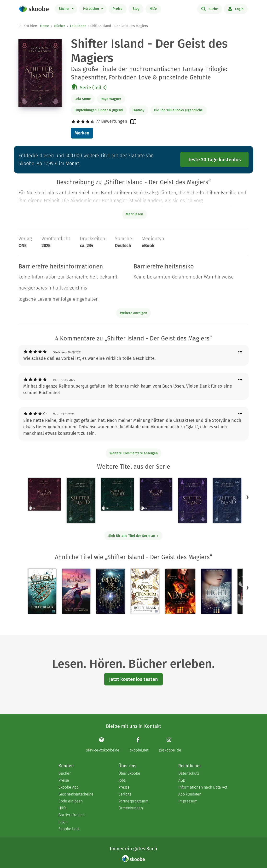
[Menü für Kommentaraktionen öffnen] (240, 352)
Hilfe (153, 9)
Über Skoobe (129, 773)
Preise (118, 9)
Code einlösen (71, 801)
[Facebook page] (139, 745)
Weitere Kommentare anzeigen (134, 453)
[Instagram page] (170, 745)
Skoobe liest (69, 829)
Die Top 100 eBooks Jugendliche (178, 110)
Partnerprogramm (133, 801)
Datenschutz (189, 773)
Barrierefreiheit (72, 815)
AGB (182, 780)
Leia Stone (78, 26)
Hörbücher (92, 9)
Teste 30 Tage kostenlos (214, 160)
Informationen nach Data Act (203, 787)
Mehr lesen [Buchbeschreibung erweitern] (134, 214)
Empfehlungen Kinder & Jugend (99, 110)
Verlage (125, 794)
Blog (136, 9)
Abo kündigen (190, 794)
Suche (210, 9)
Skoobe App (69, 787)
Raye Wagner (111, 99)
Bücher (65, 9)
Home (45, 26)
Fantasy (138, 110)
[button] (248, 497)
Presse (124, 787)
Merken (82, 133)
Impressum (188, 801)
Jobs (122, 780)
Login (236, 9)
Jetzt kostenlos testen (133, 679)
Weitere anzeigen (134, 313)
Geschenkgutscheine (76, 794)
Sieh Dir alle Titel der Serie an (134, 536)
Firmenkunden (131, 808)
